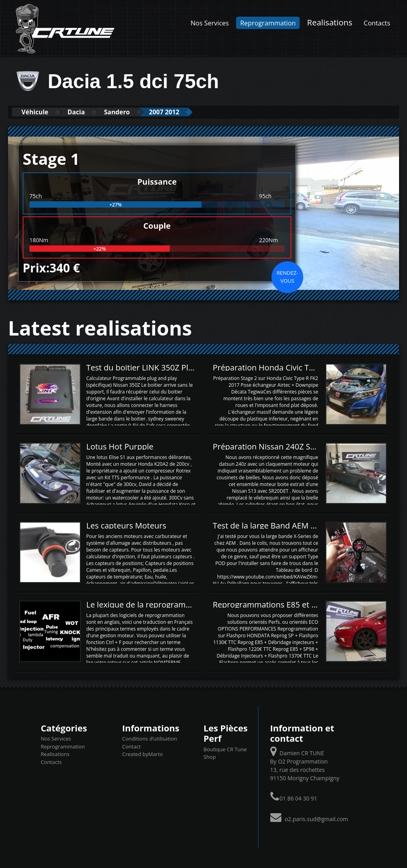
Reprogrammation (268, 23)
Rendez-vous (287, 276)
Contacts (377, 23)
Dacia (86, 112)
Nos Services (210, 23)
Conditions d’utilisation (149, 739)
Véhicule (38, 112)
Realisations (330, 22)
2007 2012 (187, 112)
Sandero (133, 112)
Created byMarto (142, 754)
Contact (131, 746)
